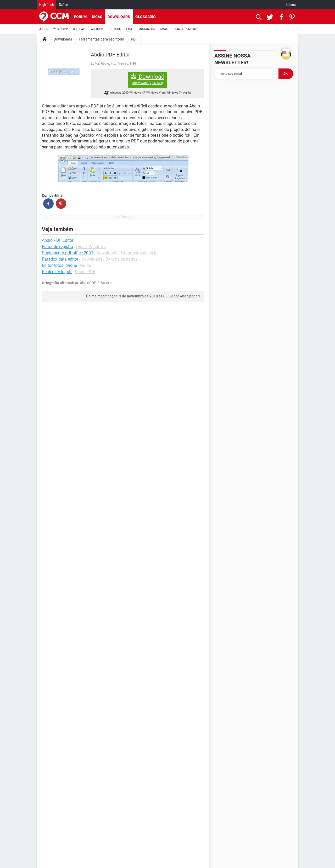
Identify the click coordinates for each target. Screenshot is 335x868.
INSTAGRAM (147, 29)
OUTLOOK (115, 29)
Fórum (80, 17)
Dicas (97, 17)
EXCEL (130, 29)
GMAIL (164, 29)
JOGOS (44, 29)
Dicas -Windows (91, 247)
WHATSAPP (61, 29)
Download (148, 79)
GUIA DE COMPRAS (185, 29)
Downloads (119, 17)
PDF (134, 39)
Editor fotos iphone (59, 265)
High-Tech (46, 5)
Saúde (63, 5)
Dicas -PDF (85, 272)
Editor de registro (57, 247)
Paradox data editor (60, 259)
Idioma (291, 5)
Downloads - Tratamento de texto (127, 253)
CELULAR (79, 29)
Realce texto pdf (57, 272)
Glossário (146, 17)
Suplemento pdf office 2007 (68, 253)
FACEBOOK (97, 29)
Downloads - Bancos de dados (109, 259)
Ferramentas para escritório (101, 39)
